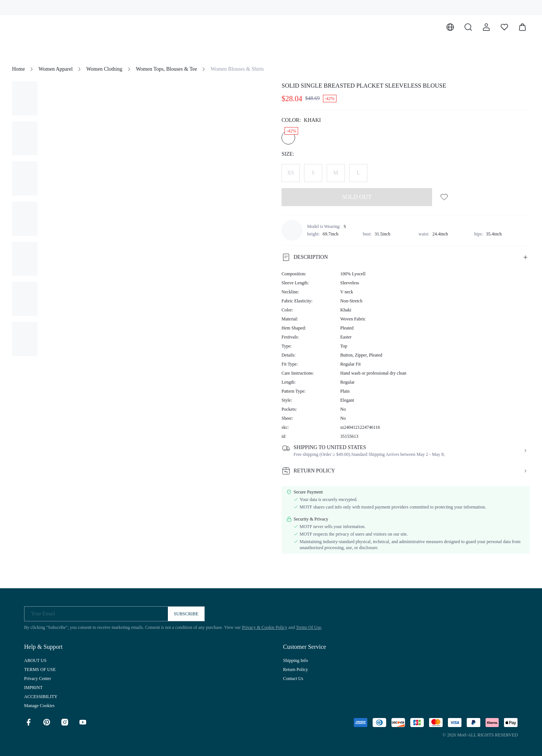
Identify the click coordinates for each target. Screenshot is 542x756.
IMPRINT (33, 688)
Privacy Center (38, 679)
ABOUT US (35, 660)
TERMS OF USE (40, 669)
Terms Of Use (308, 627)
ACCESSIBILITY (41, 697)
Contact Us (293, 679)
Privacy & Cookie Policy (265, 627)
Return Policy (295, 669)
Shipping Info (295, 660)
